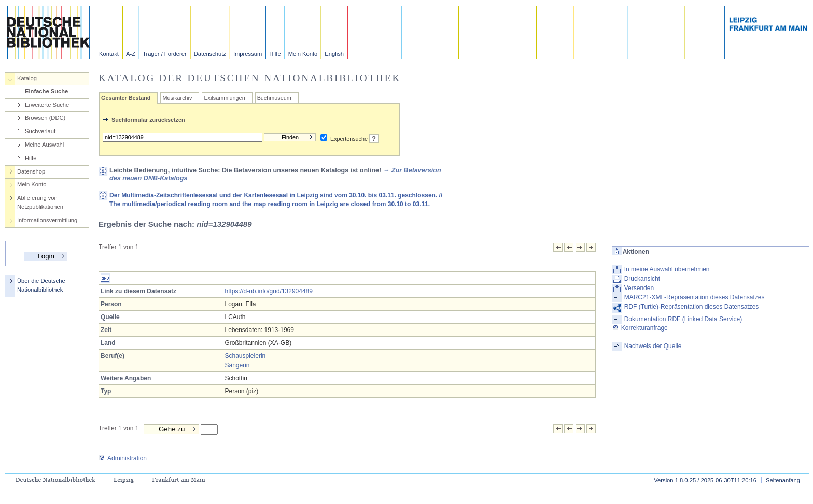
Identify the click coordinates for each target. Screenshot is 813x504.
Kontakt (109, 54)
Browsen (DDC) (45, 118)
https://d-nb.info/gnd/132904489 (269, 291)
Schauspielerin (246, 356)
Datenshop (31, 171)
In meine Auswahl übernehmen (667, 269)
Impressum (248, 54)
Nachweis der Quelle (653, 346)
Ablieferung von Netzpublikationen (40, 202)
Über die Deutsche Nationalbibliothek (41, 285)
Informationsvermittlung (47, 220)
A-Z (131, 54)
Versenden (639, 288)
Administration (123, 458)
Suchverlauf (40, 131)
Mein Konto (303, 54)
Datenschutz (210, 54)
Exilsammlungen (224, 98)
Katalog (27, 78)
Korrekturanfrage (640, 328)
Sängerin (237, 365)
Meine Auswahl (44, 145)
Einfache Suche (46, 91)
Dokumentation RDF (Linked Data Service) (683, 319)
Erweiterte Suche (47, 105)
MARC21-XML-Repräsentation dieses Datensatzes (695, 297)
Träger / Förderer (165, 54)
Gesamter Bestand (126, 98)
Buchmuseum (274, 98)
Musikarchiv (177, 98)
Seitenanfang (783, 480)
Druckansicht (642, 279)
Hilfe (275, 54)
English (334, 54)
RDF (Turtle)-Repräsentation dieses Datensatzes (692, 307)
